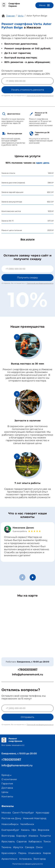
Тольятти (45, 836)
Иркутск (18, 847)
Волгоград (8, 836)
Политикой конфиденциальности (40, 96)
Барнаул (22, 836)
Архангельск (9, 859)
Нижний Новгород (35, 818)
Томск (47, 842)
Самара (30, 847)
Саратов (22, 842)
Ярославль (8, 842)
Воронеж (44, 830)
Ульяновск (35, 853)
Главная (10, 16)
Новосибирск (10, 824)
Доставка (7, 788)
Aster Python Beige (37, 16)
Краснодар (43, 813)
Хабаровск (35, 842)
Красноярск (9, 853)
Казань (25, 830)
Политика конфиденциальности (27, 864)
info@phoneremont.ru (28, 675)
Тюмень (6, 847)
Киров (47, 853)
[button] (33, 577)
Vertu (21, 16)
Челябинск (27, 824)
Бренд (6, 775)
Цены (5, 792)
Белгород (40, 859)
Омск (39, 847)
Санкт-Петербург (23, 813)
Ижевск (33, 836)
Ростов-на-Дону (11, 818)
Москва (6, 813)
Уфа (34, 830)
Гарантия (7, 784)
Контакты (7, 796)
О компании (9, 779)
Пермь (22, 853)
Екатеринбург (10, 830)
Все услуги (27, 239)
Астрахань (25, 859)
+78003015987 (27, 670)
